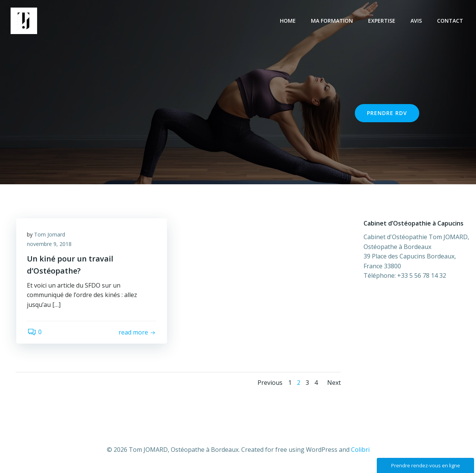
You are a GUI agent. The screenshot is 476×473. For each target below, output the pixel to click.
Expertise (382, 21)
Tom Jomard (50, 235)
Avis (417, 21)
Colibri (360, 451)
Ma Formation (333, 21)
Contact (451, 21)
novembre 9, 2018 (50, 245)
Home (289, 21)
